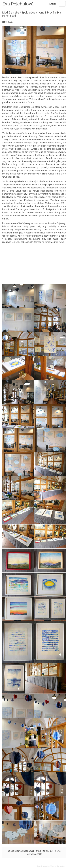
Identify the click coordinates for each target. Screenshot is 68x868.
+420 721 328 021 (45, 851)
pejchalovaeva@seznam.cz (21, 851)
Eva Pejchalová (18, 4)
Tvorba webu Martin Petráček (51, 866)
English (53, 4)
